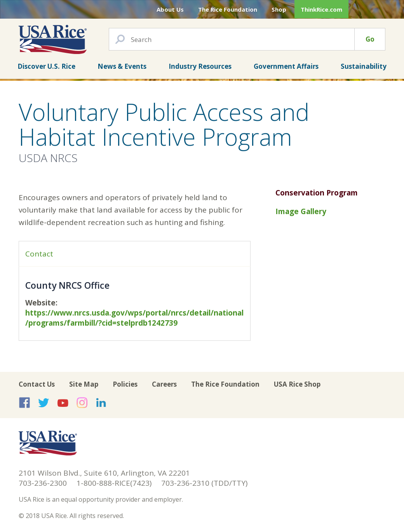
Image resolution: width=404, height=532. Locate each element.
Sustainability (364, 66)
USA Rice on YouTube (63, 403)
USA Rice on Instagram (82, 403)
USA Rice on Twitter (44, 403)
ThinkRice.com (321, 9)
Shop (279, 9)
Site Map (84, 384)
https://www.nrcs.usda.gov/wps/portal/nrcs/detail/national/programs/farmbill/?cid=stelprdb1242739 (134, 318)
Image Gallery (301, 211)
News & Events (122, 66)
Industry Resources (200, 66)
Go (370, 39)
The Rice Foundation (228, 9)
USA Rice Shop (297, 384)
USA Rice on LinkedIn (101, 403)
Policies (125, 384)
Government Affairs (286, 66)
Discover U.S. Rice (46, 66)
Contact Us (37, 384)
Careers (164, 384)
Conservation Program (317, 193)
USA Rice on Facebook (24, 403)
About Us (170, 9)
